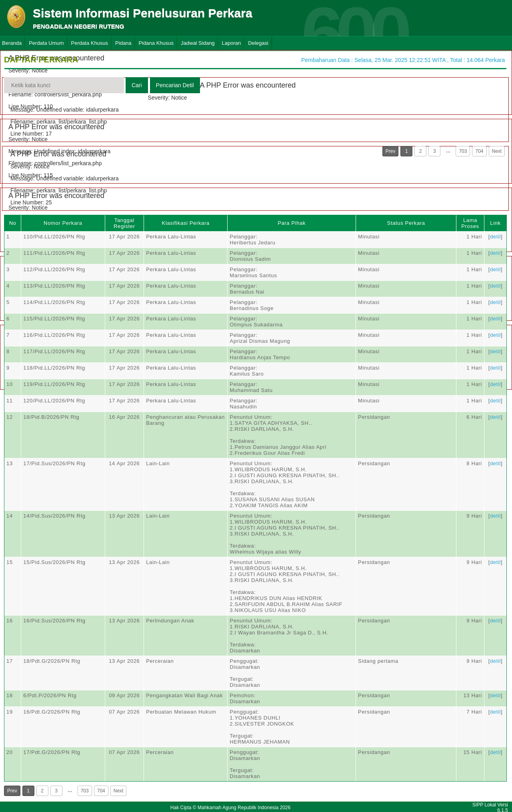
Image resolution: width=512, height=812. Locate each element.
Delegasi (258, 43)
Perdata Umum (46, 43)
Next (497, 151)
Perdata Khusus (90, 43)
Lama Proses (470, 223)
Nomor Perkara (63, 223)
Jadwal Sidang (198, 43)
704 (479, 151)
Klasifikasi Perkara (186, 223)
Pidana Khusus (156, 43)
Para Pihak (292, 223)
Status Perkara (406, 223)
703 (463, 151)
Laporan (232, 43)
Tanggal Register (124, 223)
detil (495, 237)
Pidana (123, 43)
